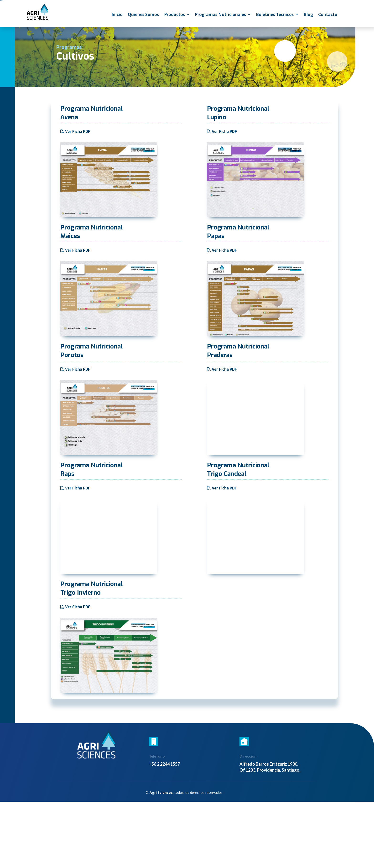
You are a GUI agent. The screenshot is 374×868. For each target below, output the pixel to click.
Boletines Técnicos (275, 15)
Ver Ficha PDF (78, 132)
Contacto (328, 15)
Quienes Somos (143, 15)
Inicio (117, 15)
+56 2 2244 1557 (164, 764)
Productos (174, 15)
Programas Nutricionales (220, 15)
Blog (308, 15)
